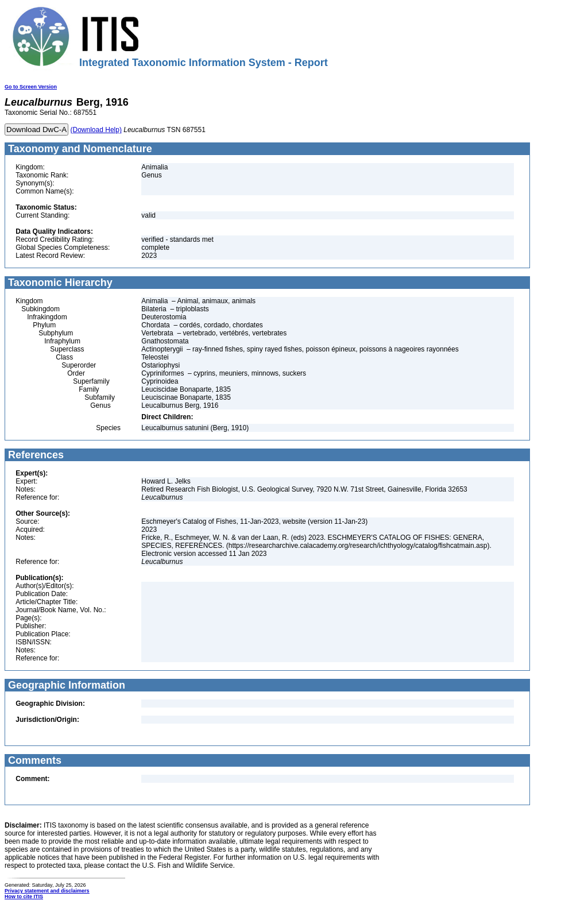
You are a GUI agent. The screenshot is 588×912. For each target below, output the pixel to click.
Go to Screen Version (31, 87)
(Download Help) (96, 130)
